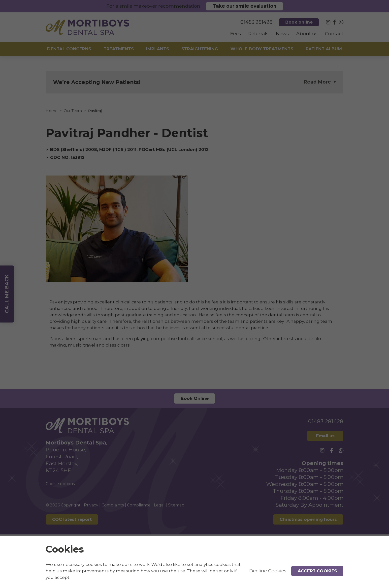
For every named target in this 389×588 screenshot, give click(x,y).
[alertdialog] (194, 562)
